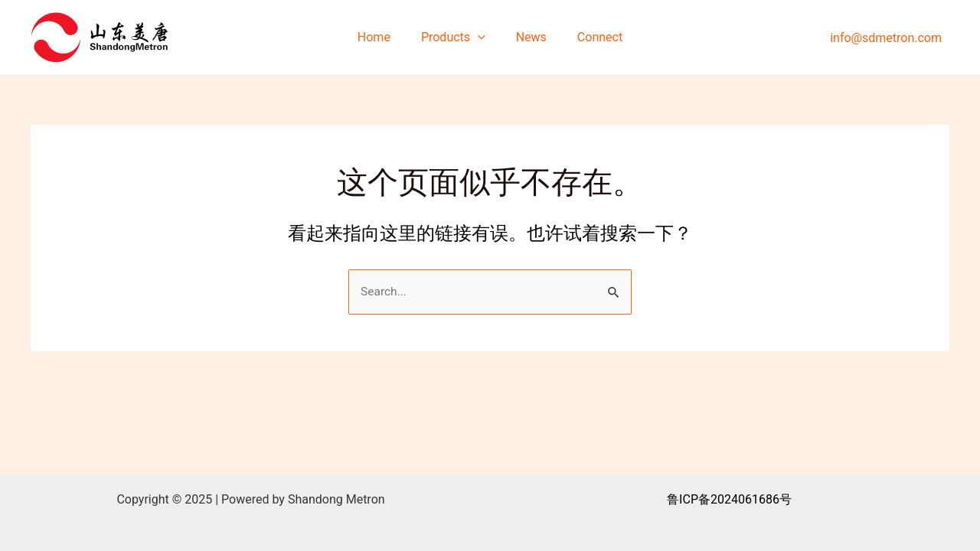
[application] (481, 37)
